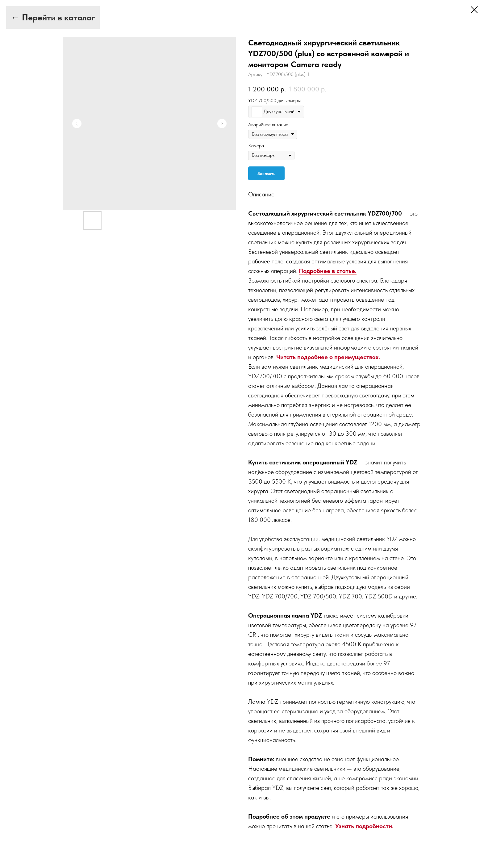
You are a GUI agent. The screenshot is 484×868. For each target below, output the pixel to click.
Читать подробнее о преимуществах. (328, 357)
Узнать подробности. (364, 826)
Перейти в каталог (58, 17)
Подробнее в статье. (328, 271)
